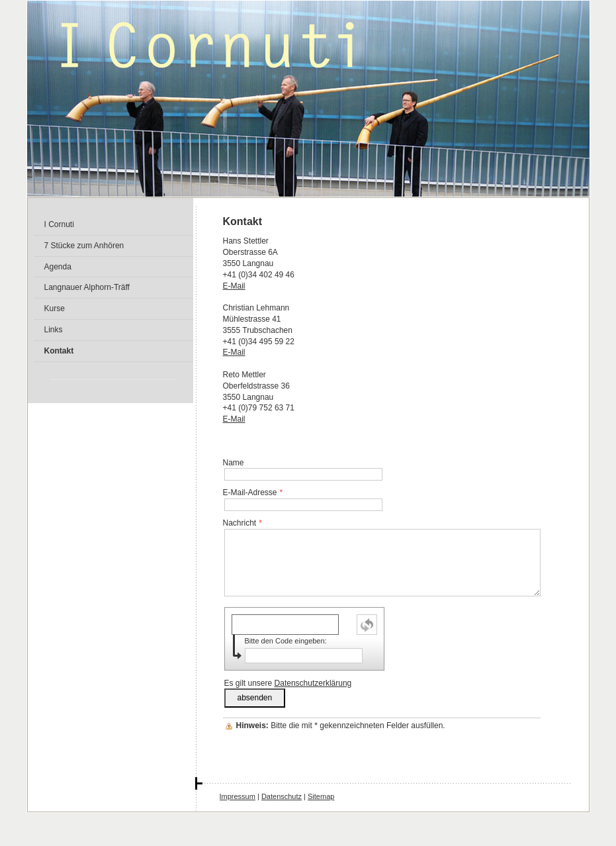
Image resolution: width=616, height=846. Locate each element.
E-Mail (234, 286)
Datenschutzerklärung (313, 683)
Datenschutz (282, 796)
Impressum (238, 796)
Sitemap (321, 796)
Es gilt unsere (288, 683)
